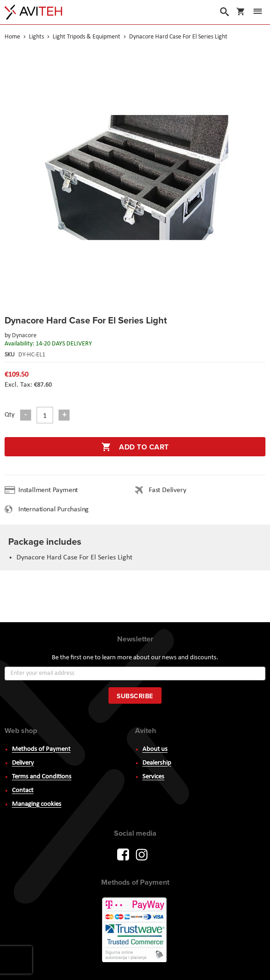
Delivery (23, 763)
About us (155, 749)
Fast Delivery (167, 490)
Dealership (157, 763)
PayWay (135, 931)
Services (153, 777)
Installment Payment (50, 490)
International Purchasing (55, 509)
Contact (23, 791)
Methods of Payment (41, 749)
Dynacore (24, 336)
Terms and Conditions (42, 777)
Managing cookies (37, 804)
